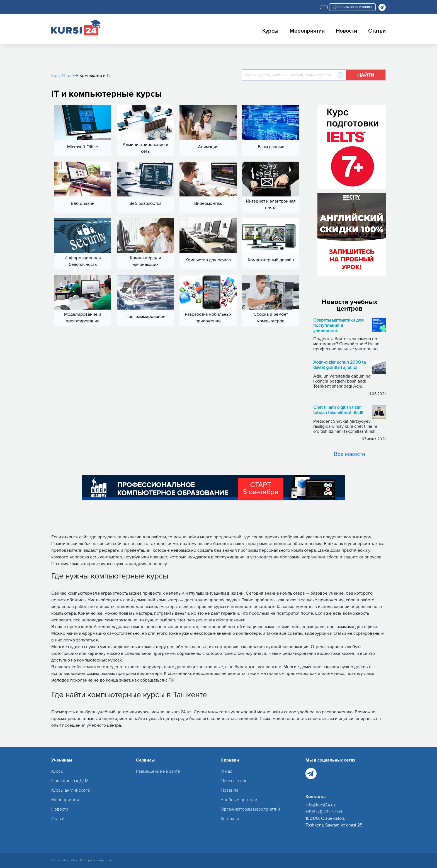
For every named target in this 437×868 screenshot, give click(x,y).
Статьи (377, 31)
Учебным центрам (239, 800)
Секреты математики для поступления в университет (338, 326)
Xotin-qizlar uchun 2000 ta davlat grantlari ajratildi (339, 365)
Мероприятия (307, 31)
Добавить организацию (352, 7)
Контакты (230, 819)
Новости (346, 31)
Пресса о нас (234, 781)
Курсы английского (71, 790)
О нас (226, 771)
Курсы (270, 31)
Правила (230, 790)
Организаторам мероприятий (250, 809)
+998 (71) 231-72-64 (324, 812)
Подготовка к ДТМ (70, 781)
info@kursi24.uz (321, 805)
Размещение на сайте (158, 771)
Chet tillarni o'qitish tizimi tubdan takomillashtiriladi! (338, 410)
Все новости (349, 454)
